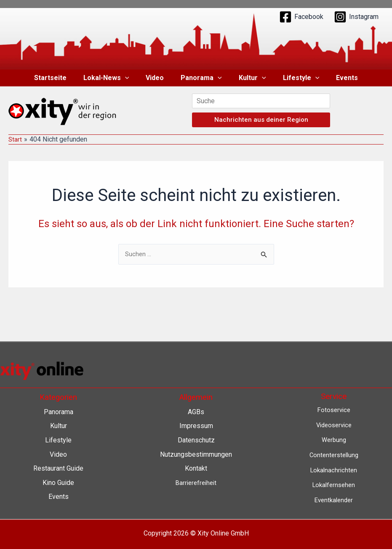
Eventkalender (334, 500)
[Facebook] (301, 17)
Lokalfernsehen (334, 485)
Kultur (249, 78)
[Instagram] (356, 17)
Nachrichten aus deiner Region (261, 120)
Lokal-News (113, 78)
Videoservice (334, 425)
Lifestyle (295, 78)
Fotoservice (334, 410)
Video (158, 78)
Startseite (60, 78)
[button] (132, 78)
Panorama (201, 78)
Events (337, 78)
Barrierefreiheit (196, 483)
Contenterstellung (334, 455)
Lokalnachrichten (334, 470)
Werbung (334, 440)
